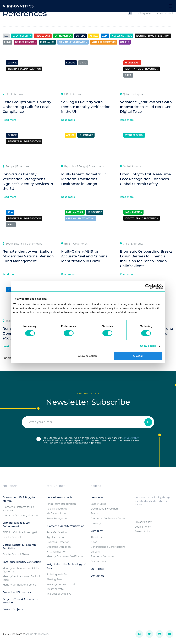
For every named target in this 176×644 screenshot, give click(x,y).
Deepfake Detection (59, 547)
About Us (96, 537)
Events (95, 513)
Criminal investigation (73, 42)
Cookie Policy (143, 527)
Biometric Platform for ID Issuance (18, 509)
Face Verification (57, 532)
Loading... (9, 358)
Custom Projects (13, 609)
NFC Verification (56, 552)
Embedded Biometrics (17, 592)
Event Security (22, 36)
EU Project (97, 569)
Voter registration (104, 42)
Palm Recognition (57, 518)
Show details (148, 346)
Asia (105, 36)
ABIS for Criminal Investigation (21, 532)
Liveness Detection (58, 542)
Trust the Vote (55, 589)
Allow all (138, 356)
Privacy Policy (131, 438)
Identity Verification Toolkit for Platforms (21, 570)
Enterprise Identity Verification (22, 562)
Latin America (63, 36)
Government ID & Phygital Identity (19, 499)
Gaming (125, 42)
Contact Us (97, 576)
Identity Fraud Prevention (153, 36)
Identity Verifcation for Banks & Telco (21, 578)
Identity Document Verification (65, 556)
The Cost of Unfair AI (59, 594)
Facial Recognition (58, 509)
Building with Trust (58, 575)
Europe (81, 36)
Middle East (43, 36)
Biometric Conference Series (108, 518)
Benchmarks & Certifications (108, 547)
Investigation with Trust (61, 584)
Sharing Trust (55, 579)
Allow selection (87, 356)
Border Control (12, 537)
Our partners (98, 561)
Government (165, 13)
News (94, 542)
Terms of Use (142, 532)
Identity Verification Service (19, 585)
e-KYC (7, 42)
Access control (122, 36)
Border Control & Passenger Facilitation (20, 546)
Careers (95, 552)
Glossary (96, 523)
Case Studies (98, 504)
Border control (25, 42)
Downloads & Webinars (104, 509)
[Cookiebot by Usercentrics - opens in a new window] (148, 286)
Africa (94, 36)
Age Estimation (56, 537)
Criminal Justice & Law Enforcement (16, 524)
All (130, 13)
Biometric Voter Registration (20, 515)
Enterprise (144, 13)
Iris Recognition (56, 513)
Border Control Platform (17, 554)
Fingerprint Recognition (61, 504)
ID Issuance (47, 42)
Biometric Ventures (102, 556)
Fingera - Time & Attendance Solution (21, 601)
